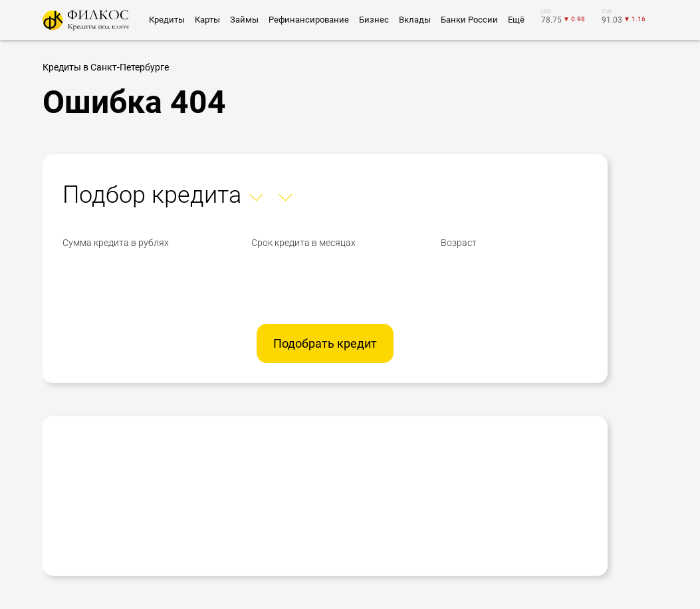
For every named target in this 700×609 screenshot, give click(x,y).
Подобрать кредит (325, 343)
